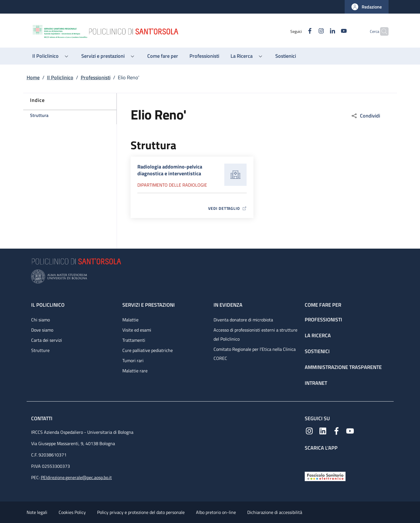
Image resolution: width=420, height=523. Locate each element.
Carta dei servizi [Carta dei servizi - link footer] (47, 340)
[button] (367, 7)
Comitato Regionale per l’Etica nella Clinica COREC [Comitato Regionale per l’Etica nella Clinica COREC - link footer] (255, 354)
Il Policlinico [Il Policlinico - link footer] (48, 305)
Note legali (37, 512)
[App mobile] (309, 460)
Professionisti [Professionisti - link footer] (323, 320)
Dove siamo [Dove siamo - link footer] (42, 330)
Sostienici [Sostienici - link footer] (317, 351)
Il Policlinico (60, 77)
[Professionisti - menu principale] (204, 56)
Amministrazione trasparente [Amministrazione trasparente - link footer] (343, 367)
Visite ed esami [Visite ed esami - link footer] (137, 330)
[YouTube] (333, 31)
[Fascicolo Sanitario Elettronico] (325, 476)
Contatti (42, 418)
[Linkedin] (321, 31)
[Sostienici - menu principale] (286, 56)
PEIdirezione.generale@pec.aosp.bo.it (76, 477)
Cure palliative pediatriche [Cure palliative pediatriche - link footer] (148, 350)
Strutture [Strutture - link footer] (40, 350)
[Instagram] (310, 31)
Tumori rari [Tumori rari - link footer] (133, 360)
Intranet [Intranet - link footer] (316, 383)
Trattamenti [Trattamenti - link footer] (134, 340)
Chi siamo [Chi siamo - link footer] (40, 320)
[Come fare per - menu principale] (163, 56)
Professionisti (96, 77)
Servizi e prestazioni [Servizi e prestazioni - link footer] (149, 305)
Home (33, 77)
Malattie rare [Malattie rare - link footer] (135, 371)
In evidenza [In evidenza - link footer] (228, 305)
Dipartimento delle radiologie (172, 185)
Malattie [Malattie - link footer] (130, 320)
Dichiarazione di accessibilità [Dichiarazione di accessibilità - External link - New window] (275, 512)
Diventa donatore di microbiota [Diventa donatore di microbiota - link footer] (243, 320)
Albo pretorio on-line (216, 512)
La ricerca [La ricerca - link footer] (318, 335)
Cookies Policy (72, 512)
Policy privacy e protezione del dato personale (141, 512)
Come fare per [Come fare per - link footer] (323, 305)
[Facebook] (299, 31)
